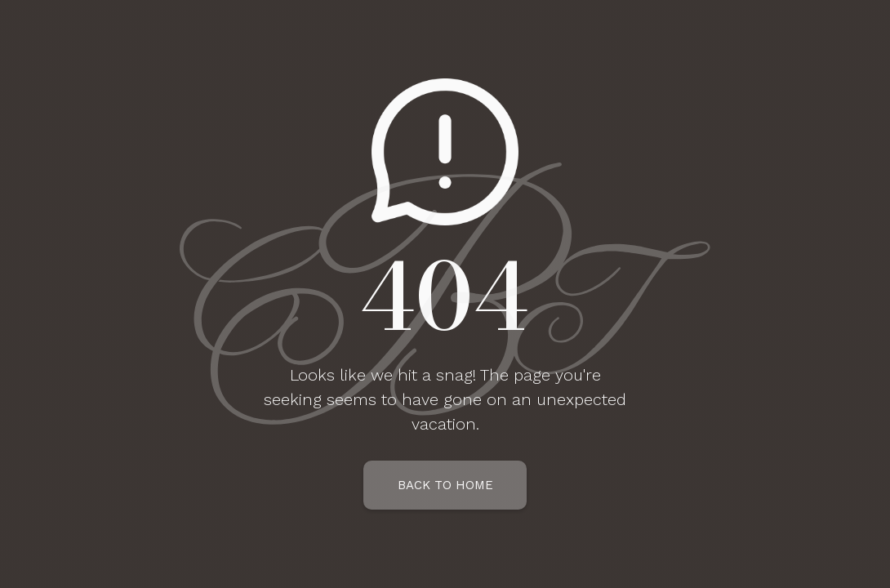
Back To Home (445, 485)
